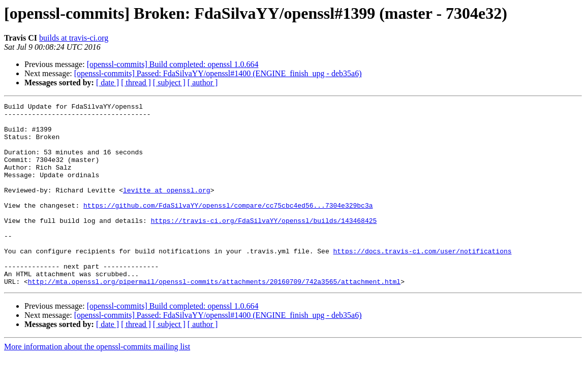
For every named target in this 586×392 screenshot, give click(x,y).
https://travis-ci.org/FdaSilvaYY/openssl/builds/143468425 (264, 245)
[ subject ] (169, 83)
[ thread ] (136, 83)
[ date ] (107, 83)
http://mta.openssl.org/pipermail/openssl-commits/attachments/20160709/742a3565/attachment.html (214, 318)
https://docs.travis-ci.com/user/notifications (422, 281)
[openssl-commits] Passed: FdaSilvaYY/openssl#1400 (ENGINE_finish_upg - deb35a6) (218, 73)
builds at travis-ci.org (74, 38)
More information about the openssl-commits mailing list (97, 383)
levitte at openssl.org (167, 208)
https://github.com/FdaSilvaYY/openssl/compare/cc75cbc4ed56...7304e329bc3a (228, 226)
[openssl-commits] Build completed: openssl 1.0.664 (173, 64)
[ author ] (203, 83)
